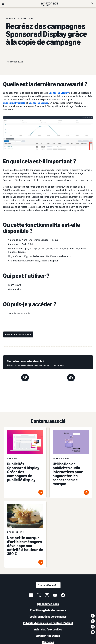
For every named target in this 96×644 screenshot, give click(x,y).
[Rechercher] (92, 4)
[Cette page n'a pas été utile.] (25, 378)
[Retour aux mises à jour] (18, 335)
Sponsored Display (59, 93)
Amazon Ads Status (48, 636)
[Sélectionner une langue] (48, 585)
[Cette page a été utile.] (71, 378)
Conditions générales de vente (48, 610)
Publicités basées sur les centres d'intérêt (48, 623)
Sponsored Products (14, 103)
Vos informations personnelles (48, 617)
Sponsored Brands (38, 103)
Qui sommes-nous (48, 604)
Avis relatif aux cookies (48, 629)
